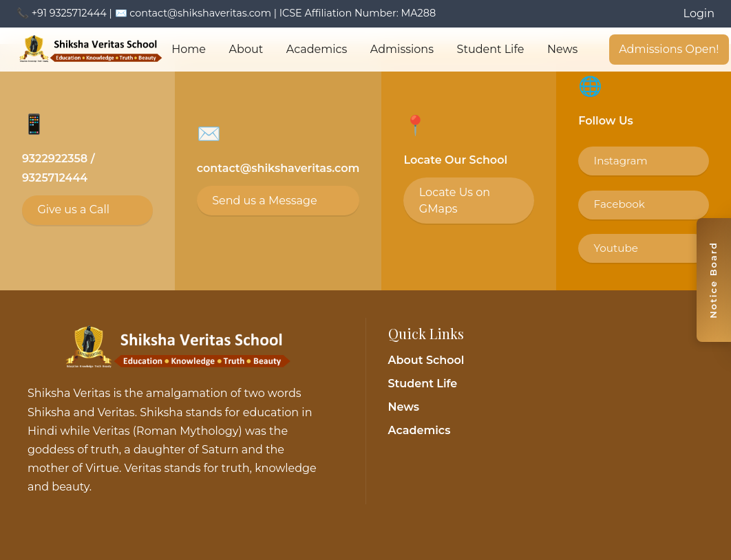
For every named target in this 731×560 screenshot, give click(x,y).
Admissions (402, 49)
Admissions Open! (670, 49)
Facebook (619, 204)
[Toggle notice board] (714, 280)
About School (426, 360)
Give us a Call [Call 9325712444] (73, 209)
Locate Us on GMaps (455, 201)
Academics (316, 49)
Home (188, 49)
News (563, 49)
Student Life (491, 49)
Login (699, 13)
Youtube (616, 248)
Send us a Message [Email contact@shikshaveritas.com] (264, 201)
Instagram (621, 161)
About (246, 49)
